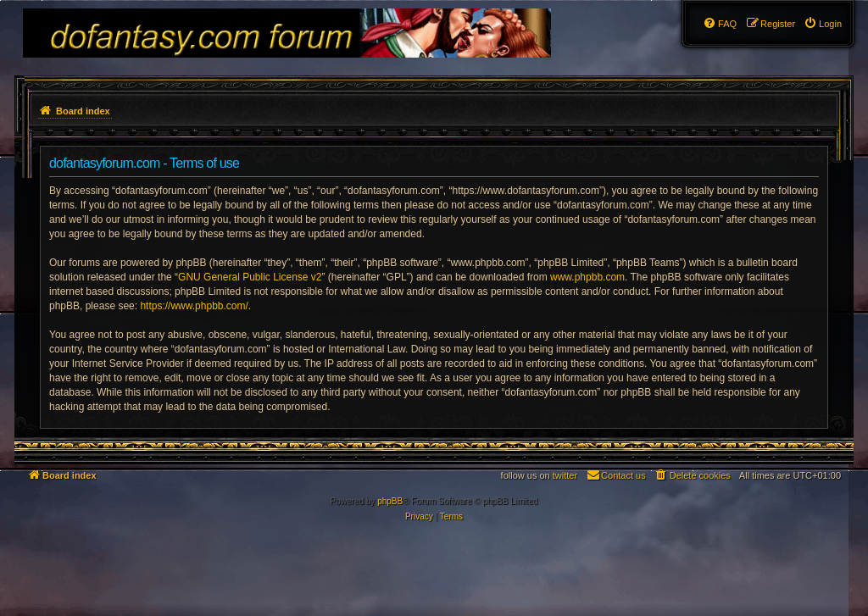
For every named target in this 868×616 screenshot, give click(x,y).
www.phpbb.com (587, 277)
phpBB (390, 501)
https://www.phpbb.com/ (194, 306)
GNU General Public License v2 (250, 277)
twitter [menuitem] (565, 475)
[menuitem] (823, 24)
